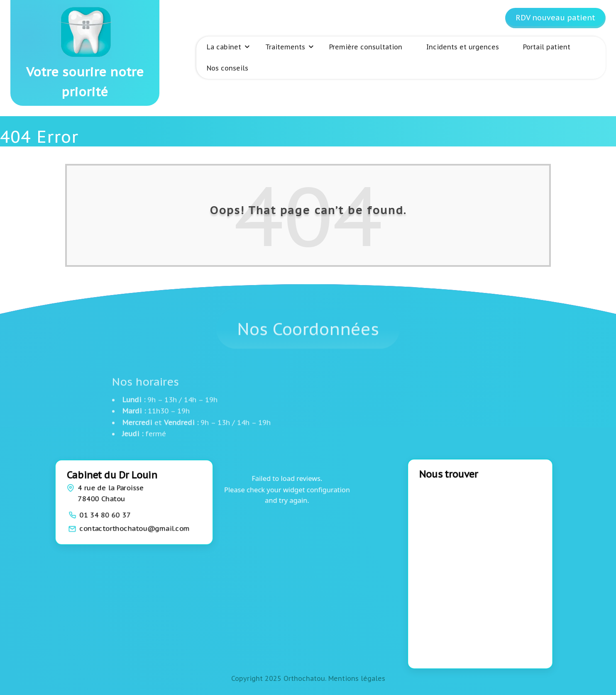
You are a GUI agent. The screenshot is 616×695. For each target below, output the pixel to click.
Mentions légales (357, 678)
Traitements (285, 47)
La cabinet (224, 47)
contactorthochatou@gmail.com (134, 528)
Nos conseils (227, 68)
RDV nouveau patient (555, 18)
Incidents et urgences (463, 47)
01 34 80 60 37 (105, 515)
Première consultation (366, 47)
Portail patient (547, 47)
